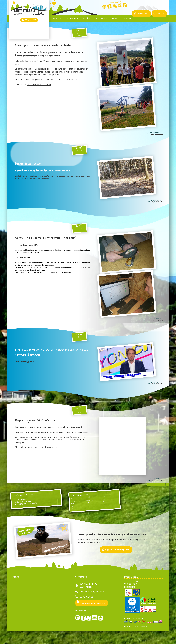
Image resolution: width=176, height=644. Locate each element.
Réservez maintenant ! (116, 562)
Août (86, 510)
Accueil (55, 19)
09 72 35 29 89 (87, 610)
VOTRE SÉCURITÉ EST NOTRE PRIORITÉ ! (50, 241)
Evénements (159, 136)
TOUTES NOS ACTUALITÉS (32, 512)
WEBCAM (29, 20)
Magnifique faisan (29, 166)
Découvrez (70, 19)
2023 (86, 504)
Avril (65, 512)
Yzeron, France (29, 31)
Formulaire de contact (92, 616)
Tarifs (85, 19)
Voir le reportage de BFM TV (27, 367)
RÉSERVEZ (141, 14)
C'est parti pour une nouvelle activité (46, 45)
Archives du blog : (76, 502)
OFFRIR (159, 14)
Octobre (77, 511)
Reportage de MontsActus (37, 426)
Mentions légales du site (136, 640)
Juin (65, 518)
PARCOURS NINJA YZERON (39, 85)
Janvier (66, 514)
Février (65, 510)
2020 (76, 505)
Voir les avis (132, 597)
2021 (65, 506)
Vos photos (99, 19)
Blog (113, 19)
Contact (125, 19)
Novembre (77, 509)
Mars (65, 516)
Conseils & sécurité (157, 325)
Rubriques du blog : (29, 502)
